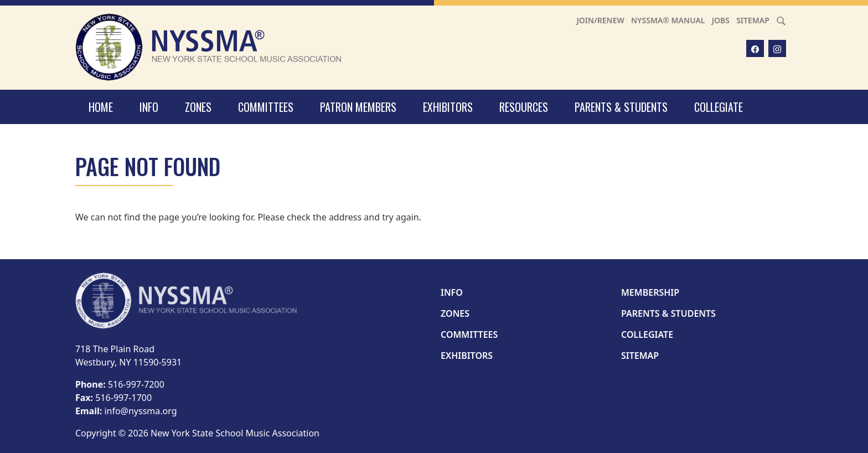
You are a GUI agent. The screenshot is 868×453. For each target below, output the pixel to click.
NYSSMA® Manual (668, 20)
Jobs (721, 20)
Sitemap (753, 20)
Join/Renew (601, 20)
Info (149, 107)
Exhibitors (448, 107)
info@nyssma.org (140, 411)
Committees (266, 107)
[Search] (781, 20)
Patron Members (358, 107)
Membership (650, 292)
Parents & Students (621, 107)
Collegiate (719, 107)
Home (101, 107)
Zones (198, 107)
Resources (524, 107)
